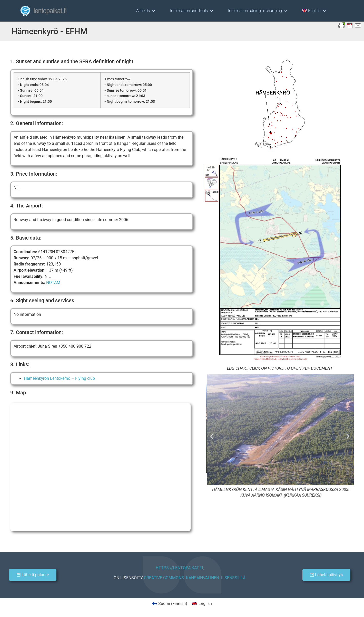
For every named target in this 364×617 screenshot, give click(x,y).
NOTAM (53, 283)
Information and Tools (191, 11)
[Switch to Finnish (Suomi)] (170, 604)
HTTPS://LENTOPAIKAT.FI (179, 568)
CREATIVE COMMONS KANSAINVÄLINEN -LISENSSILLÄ (195, 578)
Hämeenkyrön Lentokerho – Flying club (59, 378)
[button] (212, 436)
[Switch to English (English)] (202, 604)
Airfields (146, 11)
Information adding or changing (257, 11)
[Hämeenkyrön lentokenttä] (100, 467)
